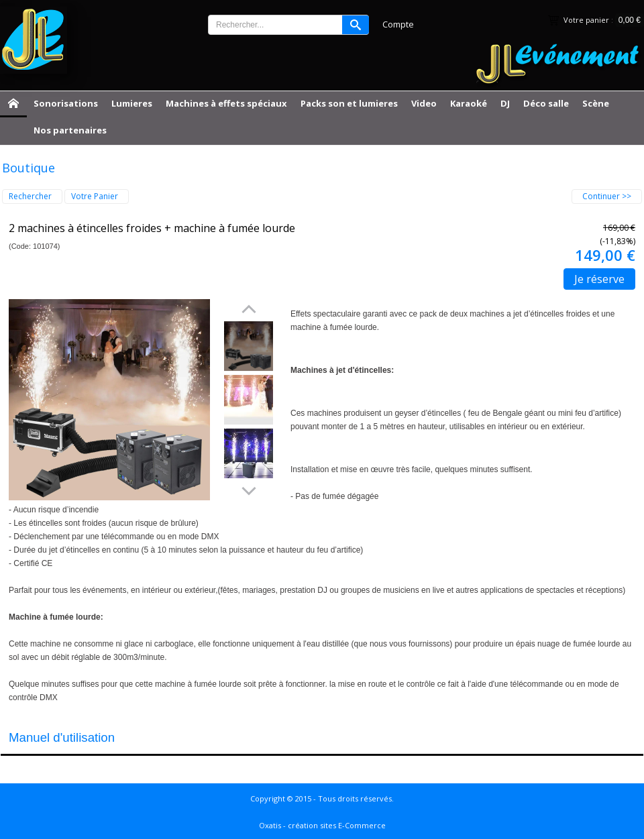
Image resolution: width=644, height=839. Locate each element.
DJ (505, 103)
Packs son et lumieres (349, 103)
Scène (596, 103)
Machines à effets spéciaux (226, 103)
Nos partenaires (70, 130)
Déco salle (546, 103)
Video (424, 103)
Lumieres (132, 103)
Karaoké (469, 103)
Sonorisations (66, 103)
